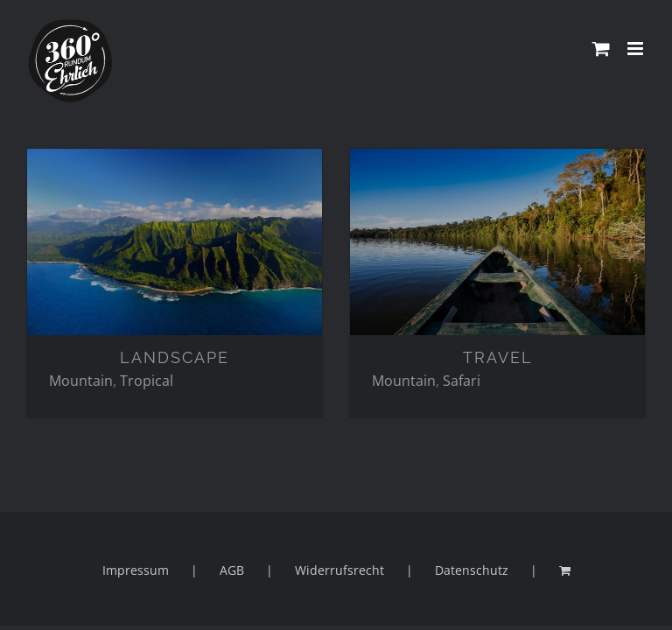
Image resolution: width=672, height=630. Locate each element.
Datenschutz (472, 570)
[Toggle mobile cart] (601, 49)
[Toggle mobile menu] (637, 49)
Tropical (147, 381)
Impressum (136, 570)
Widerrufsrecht (339, 570)
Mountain (81, 381)
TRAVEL (498, 357)
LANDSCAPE (175, 357)
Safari (462, 381)
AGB (232, 570)
